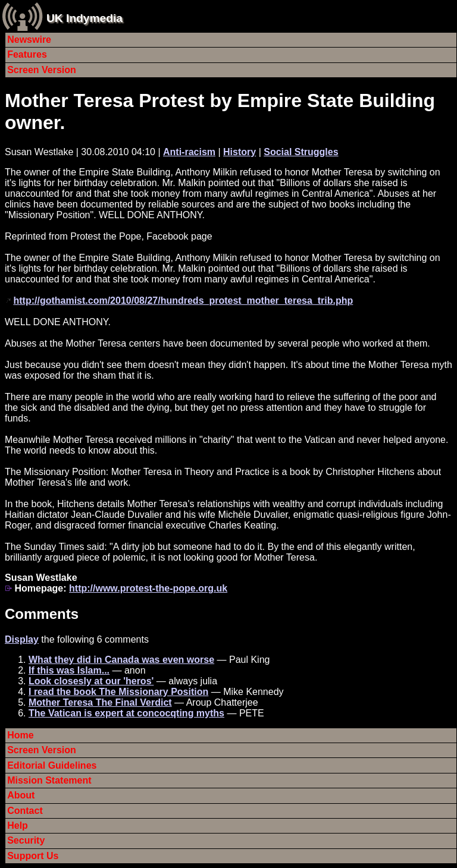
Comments (42, 614)
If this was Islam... (69, 670)
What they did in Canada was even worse (121, 660)
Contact (25, 811)
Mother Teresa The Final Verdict (100, 702)
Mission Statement (49, 780)
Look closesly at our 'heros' (91, 681)
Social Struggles (301, 152)
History (240, 152)
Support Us (33, 856)
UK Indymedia (84, 18)
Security (26, 840)
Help (18, 825)
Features (27, 54)
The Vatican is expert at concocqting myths (126, 713)
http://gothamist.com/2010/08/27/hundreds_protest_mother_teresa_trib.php (183, 301)
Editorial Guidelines (52, 765)
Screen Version (42, 70)
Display (22, 639)
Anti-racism (189, 152)
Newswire (29, 40)
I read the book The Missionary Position (118, 692)
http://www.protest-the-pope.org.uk (148, 588)
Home (20, 735)
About (21, 795)
